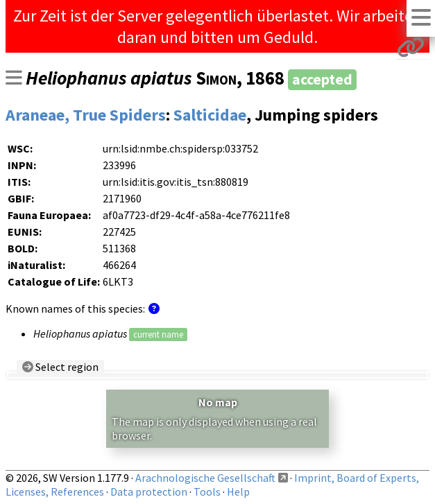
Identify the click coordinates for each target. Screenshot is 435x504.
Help (238, 492)
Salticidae (210, 115)
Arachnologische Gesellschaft (205, 478)
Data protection (149, 492)
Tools (207, 492)
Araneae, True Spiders (86, 115)
